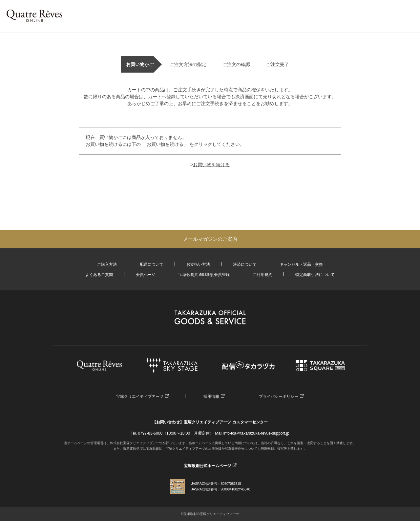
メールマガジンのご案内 (210, 239)
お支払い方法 (198, 264)
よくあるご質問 (99, 275)
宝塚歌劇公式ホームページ (207, 466)
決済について (245, 264)
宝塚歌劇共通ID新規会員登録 (204, 275)
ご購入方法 (107, 264)
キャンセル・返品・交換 (301, 264)
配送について (152, 264)
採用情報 (211, 396)
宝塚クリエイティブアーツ (140, 396)
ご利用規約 (262, 275)
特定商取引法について (315, 275)
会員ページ (146, 275)
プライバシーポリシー (279, 396)
